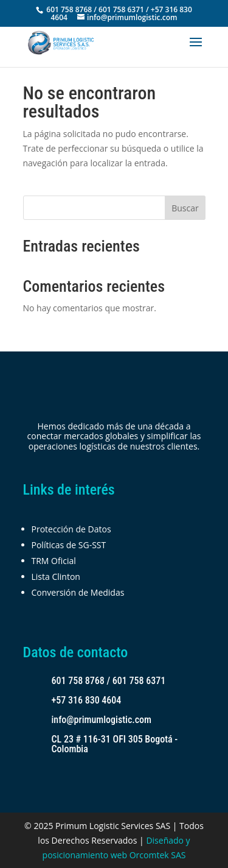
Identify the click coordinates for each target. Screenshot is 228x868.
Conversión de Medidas (78, 592)
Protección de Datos (71, 529)
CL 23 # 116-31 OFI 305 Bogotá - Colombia (115, 744)
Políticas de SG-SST (69, 545)
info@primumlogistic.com (102, 720)
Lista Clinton (56, 577)
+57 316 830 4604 (87, 700)
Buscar (185, 208)
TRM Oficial (54, 561)
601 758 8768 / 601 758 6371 (109, 681)
